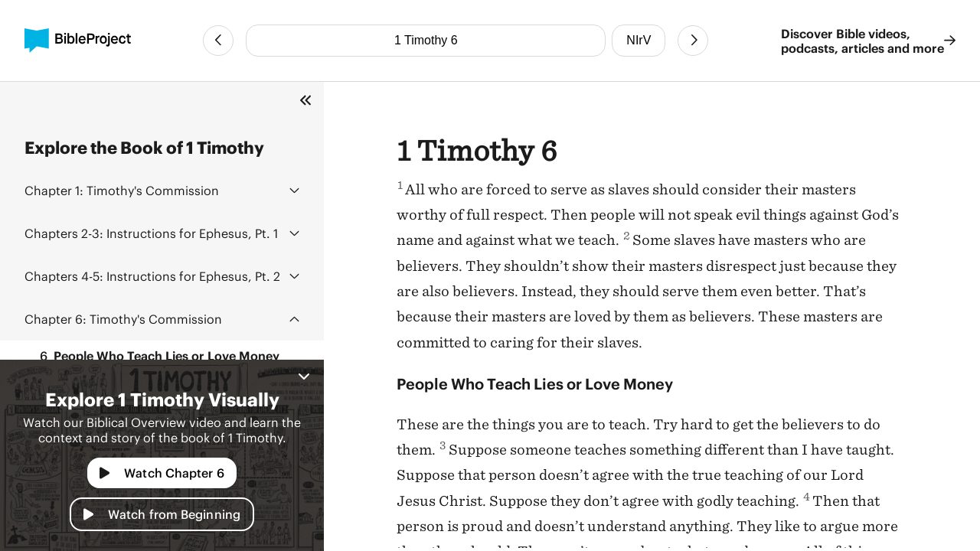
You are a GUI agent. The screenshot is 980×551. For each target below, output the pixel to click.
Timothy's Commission (122, 190)
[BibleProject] (78, 41)
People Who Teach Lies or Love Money (155, 356)
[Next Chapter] (693, 41)
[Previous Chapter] (218, 41)
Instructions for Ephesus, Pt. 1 (151, 233)
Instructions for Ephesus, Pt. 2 (152, 276)
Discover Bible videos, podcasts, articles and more (868, 41)
